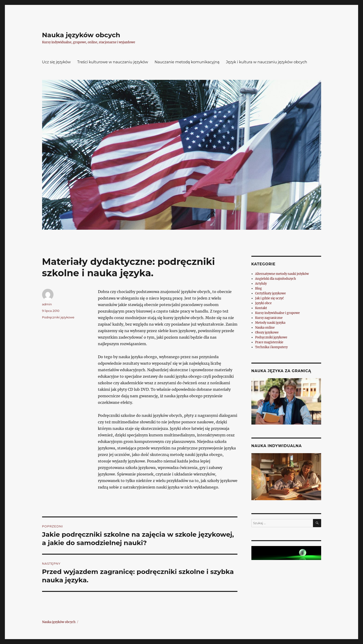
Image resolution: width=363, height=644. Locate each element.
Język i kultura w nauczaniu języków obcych (267, 62)
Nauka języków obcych (81, 35)
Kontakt (261, 308)
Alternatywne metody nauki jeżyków (282, 274)
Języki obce (263, 303)
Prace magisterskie (269, 342)
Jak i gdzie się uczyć (270, 298)
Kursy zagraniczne (269, 318)
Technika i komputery (271, 347)
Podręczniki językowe (58, 317)
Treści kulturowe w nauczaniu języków (113, 62)
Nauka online (265, 328)
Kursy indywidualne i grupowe (277, 313)
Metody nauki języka (270, 323)
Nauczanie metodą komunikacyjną (187, 62)
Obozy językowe (267, 332)
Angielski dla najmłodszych (276, 279)
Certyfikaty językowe (270, 293)
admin (47, 304)
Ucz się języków (57, 62)
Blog (258, 288)
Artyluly (261, 284)
